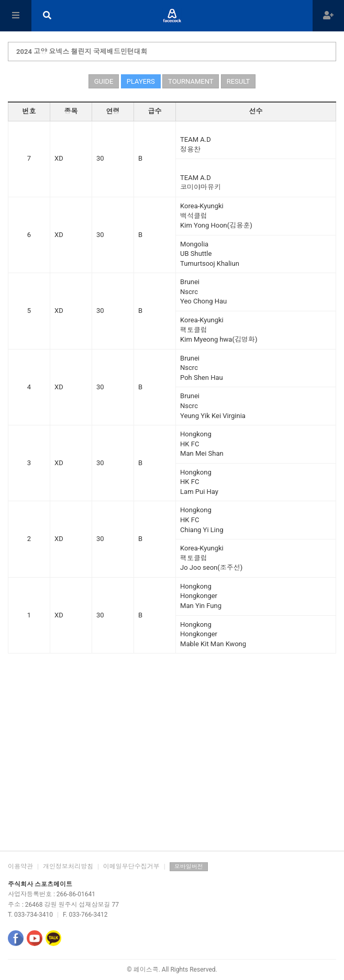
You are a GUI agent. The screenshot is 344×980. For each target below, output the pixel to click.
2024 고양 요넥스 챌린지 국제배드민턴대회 (82, 52)
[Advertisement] (172, 767)
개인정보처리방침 (68, 866)
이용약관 (20, 866)
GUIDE (104, 81)
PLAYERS (141, 81)
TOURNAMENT (191, 81)
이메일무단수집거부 (131, 866)
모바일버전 (189, 867)
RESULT (238, 81)
